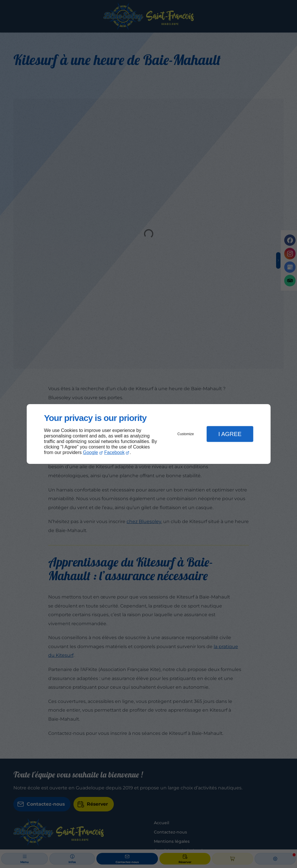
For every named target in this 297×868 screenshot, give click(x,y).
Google (91, 452)
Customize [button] (186, 434)
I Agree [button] (230, 434)
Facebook (114, 452)
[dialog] (149, 434)
